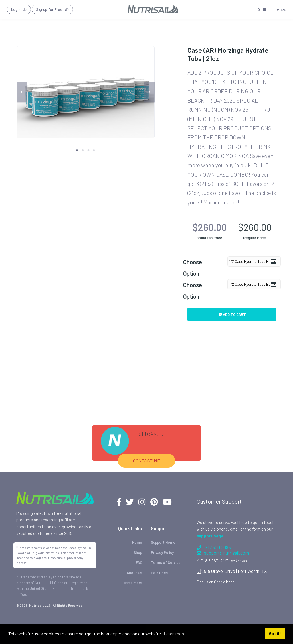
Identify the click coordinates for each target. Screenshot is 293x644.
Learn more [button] (175, 634)
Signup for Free (52, 9)
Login (19, 9)
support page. (211, 519)
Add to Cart (232, 314)
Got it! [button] (275, 634)
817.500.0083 (214, 531)
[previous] (22, 92)
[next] (149, 92)
